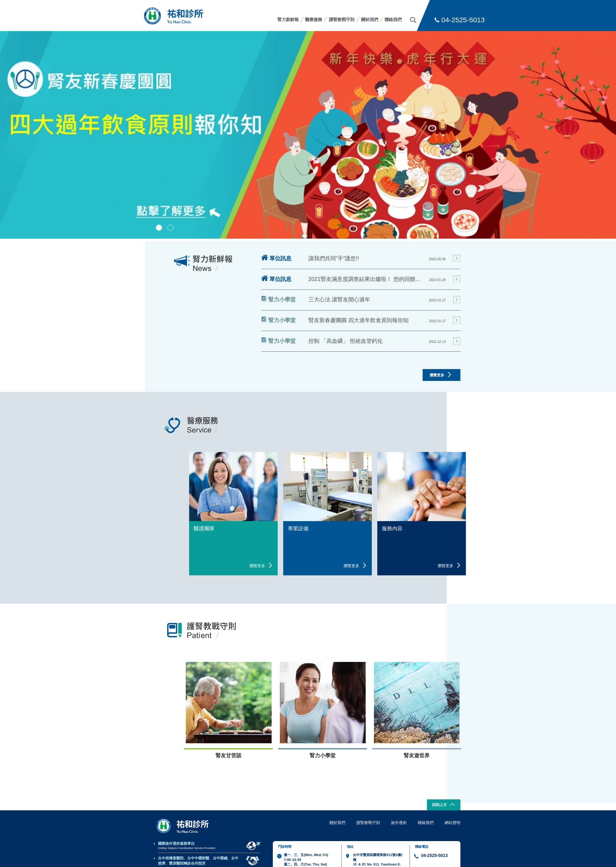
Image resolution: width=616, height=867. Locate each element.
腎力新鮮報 (288, 20)
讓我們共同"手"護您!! (334, 258)
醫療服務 (314, 20)
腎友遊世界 (417, 756)
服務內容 (392, 529)
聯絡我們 (393, 20)
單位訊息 (276, 258)
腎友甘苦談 (229, 756)
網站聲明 (452, 823)
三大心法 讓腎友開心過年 (339, 300)
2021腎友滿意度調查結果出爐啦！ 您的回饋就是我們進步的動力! (367, 279)
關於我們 (370, 20)
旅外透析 (399, 823)
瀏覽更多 (440, 375)
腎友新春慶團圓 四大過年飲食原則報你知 (359, 320)
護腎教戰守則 (342, 20)
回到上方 (444, 805)
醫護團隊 (204, 529)
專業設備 (298, 529)
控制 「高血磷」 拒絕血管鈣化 (346, 341)
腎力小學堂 (278, 299)
